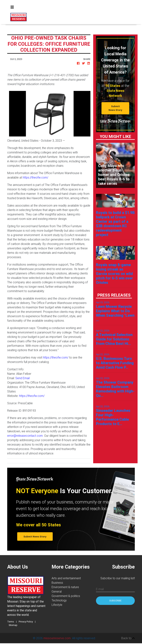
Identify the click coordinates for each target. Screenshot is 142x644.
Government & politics (66, 596)
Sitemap (13, 625)
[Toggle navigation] (12, 7)
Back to (128, 638)
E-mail (100, 589)
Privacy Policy (26, 622)
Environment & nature (65, 587)
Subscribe (115, 601)
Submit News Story (115, 108)
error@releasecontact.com (25, 436)
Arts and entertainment (66, 578)
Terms (11, 622)
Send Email (22, 378)
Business (57, 583)
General (57, 591)
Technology (59, 600)
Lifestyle (57, 605)
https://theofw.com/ (35, 177)
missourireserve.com (57, 638)
